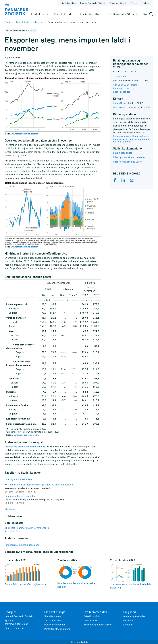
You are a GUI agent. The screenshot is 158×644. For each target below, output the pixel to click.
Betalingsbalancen (123, 153)
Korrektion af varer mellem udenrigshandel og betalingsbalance (39, 488)
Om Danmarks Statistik (123, 14)
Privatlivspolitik (92, 616)
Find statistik (39, 14)
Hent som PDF (123, 76)
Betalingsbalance (122, 136)
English (145, 3)
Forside (9, 22)
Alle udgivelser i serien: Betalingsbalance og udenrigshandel (126, 88)
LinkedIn (128, 625)
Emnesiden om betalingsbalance (22, 545)
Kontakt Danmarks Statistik (19, 616)
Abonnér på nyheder (134, 616)
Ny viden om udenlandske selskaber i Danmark (77, 576)
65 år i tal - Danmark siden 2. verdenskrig (27, 528)
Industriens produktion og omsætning (25, 447)
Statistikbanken (69, 3)
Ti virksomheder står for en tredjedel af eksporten (131, 576)
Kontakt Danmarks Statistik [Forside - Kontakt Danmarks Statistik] (93, 3)
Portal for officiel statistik (58, 629)
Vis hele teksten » (122, 142)
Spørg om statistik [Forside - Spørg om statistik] (118, 3)
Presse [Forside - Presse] (134, 3)
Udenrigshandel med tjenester (129, 157)
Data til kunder (64, 14)
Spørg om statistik (14, 628)
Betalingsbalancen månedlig (35, 499)
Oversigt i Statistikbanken (18, 479)
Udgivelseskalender (55, 625)
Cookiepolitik (90, 620)
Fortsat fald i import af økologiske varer (26, 574)
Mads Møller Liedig (123, 107)
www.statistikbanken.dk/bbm (24, 134)
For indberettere (91, 14)
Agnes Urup (119, 103)
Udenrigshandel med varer (127, 162)
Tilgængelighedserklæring (98, 625)
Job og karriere (52, 620)
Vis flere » (10, 509)
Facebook (128, 620)
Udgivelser (38, 22)
